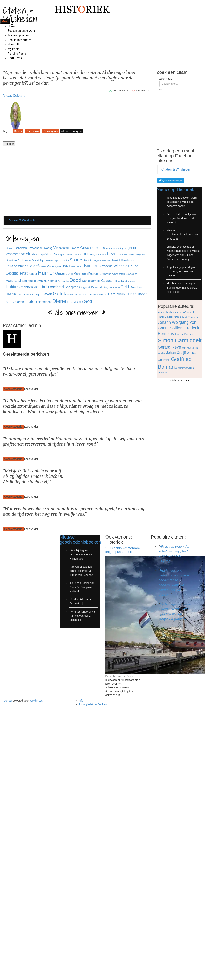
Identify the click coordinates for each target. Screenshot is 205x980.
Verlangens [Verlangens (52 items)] (55, 266)
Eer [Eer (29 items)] (29, 260)
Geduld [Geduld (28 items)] (80, 266)
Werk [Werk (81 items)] (26, 254)
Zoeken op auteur (19, 35)
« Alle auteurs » (179, 380)
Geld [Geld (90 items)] (125, 287)
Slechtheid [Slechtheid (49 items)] (29, 281)
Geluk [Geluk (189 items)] (60, 294)
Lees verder (31, 389)
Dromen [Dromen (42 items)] (42, 281)
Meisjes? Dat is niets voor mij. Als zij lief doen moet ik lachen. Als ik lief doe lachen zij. (33, 476)
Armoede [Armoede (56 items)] (106, 266)
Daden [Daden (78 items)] (142, 294)
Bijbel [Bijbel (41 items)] (67, 266)
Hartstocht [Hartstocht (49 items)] (44, 302)
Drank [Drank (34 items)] (43, 266)
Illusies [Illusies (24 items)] (72, 302)
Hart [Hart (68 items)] (111, 294)
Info (81, 701)
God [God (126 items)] (88, 301)
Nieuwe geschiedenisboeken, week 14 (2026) (182, 235)
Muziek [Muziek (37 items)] (116, 260)
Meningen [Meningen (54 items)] (81, 274)
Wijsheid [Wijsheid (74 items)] (120, 266)
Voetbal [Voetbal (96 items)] (41, 287)
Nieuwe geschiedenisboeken (80, 539)
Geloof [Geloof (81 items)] (33, 266)
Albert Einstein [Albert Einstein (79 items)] (189, 317)
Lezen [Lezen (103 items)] (113, 254)
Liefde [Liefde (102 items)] (31, 301)
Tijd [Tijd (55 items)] (42, 260)
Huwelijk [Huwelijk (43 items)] (64, 260)
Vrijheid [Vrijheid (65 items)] (130, 248)
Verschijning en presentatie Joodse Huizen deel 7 (81, 555)
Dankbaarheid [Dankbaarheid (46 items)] (91, 281)
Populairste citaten (20, 40)
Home (11, 26)
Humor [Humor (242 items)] (46, 273)
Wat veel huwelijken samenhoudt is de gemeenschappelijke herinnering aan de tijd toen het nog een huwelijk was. (74, 511)
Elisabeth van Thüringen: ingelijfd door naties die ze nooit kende (182, 288)
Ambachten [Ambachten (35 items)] (118, 274)
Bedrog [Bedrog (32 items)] (58, 254)
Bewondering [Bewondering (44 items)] (100, 287)
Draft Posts (15, 58)
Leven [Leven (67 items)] (47, 294)
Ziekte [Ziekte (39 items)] (84, 260)
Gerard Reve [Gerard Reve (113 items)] (169, 347)
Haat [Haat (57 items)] (9, 294)
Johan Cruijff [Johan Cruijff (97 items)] (176, 353)
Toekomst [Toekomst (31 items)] (29, 295)
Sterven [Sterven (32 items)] (10, 248)
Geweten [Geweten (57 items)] (108, 281)
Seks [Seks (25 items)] (73, 266)
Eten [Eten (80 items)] (85, 254)
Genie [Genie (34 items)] (9, 302)
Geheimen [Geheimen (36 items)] (21, 248)
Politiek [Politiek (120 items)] (13, 287)
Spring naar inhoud (22, 21)
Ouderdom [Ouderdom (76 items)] (64, 273)
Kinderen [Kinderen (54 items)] (128, 260)
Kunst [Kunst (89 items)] (131, 294)
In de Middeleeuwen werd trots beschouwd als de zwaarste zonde (182, 202)
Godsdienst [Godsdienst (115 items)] (17, 273)
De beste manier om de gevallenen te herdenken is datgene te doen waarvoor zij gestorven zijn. (69, 371)
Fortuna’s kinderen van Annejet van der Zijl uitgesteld (83, 616)
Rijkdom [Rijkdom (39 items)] (18, 294)
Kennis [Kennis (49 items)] (52, 281)
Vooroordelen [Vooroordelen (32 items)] (100, 295)
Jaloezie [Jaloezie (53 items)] (19, 302)
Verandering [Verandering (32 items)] (117, 248)
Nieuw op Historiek (175, 189)
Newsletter (14, 44)
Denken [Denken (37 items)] (22, 260)
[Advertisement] (36, 182)
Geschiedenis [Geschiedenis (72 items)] (91, 248)
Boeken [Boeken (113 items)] (91, 266)
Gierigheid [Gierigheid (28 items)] (140, 254)
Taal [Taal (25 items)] (75, 295)
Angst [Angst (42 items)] (94, 254)
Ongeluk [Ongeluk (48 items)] (85, 287)
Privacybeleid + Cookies (93, 704)
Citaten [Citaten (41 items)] (49, 254)
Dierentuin (33, 131)
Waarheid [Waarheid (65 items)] (13, 254)
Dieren (18, 131)
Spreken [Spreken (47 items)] (11, 260)
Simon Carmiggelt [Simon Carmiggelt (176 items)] (180, 340)
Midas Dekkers (14, 96)
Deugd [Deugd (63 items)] (133, 266)
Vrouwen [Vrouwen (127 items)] (62, 247)
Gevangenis (51, 131)
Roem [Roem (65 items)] (120, 294)
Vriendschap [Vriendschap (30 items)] (37, 254)
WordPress (36, 701)
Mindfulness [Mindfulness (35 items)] (128, 281)
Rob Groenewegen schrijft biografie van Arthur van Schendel (82, 571)
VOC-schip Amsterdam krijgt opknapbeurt (123, 550)
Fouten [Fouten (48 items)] (93, 274)
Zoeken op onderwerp (21, 31)
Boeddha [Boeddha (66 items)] (162, 373)
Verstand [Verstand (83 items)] (13, 280)
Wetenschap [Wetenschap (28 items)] (51, 260)
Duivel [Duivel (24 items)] (81, 295)
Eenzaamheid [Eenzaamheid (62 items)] (16, 266)
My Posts (14, 49)
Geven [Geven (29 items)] (106, 248)
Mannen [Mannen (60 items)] (27, 287)
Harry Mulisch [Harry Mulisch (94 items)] (168, 317)
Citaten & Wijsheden (20, 14)
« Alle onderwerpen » (77, 312)
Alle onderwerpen (71, 131)
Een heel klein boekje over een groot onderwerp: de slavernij (182, 218)
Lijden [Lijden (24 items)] (118, 281)
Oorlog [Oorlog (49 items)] (93, 260)
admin (35, 325)
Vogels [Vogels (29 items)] (38, 295)
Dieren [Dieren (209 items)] (60, 301)
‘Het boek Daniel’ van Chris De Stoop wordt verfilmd (82, 587)
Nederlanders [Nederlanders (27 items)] (105, 260)
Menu (5, 21)
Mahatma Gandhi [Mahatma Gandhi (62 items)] (186, 368)
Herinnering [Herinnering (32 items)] (105, 274)
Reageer (9, 144)
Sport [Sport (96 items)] (75, 260)
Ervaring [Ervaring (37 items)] (47, 248)
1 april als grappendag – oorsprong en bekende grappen (181, 271)
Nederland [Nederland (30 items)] (114, 287)
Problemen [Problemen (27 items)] (68, 254)
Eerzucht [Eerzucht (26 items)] (102, 254)
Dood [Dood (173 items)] (75, 280)
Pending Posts (17, 54)
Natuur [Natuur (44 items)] (33, 274)
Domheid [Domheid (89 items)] (56, 287)
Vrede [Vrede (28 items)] (70, 295)
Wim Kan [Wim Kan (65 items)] (186, 348)
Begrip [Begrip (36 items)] (79, 302)
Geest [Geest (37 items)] (35, 260)
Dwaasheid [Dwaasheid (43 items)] (35, 248)
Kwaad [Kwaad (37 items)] (75, 248)
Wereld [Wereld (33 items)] (88, 295)
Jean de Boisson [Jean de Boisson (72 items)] (184, 334)
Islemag (7, 701)
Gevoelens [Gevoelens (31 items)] (131, 274)
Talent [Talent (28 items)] (131, 254)
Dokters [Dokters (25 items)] (77, 254)
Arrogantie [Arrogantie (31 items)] (63, 281)
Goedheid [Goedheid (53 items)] (136, 287)
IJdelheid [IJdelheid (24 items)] (123, 254)
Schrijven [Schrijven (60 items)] (72, 287)
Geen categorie (13, 389)
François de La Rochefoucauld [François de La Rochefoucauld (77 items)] (177, 312)
